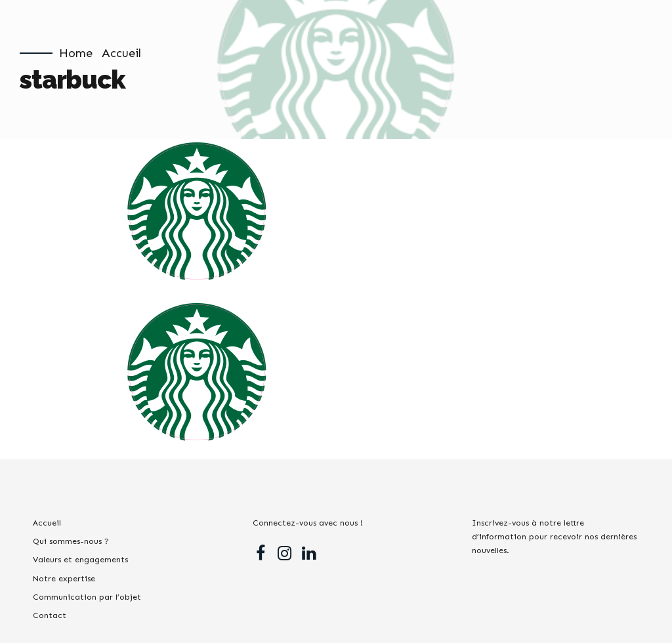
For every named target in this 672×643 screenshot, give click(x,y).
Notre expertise (64, 578)
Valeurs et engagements (80, 559)
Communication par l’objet (87, 597)
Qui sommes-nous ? (71, 541)
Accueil (121, 53)
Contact (50, 615)
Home (76, 53)
